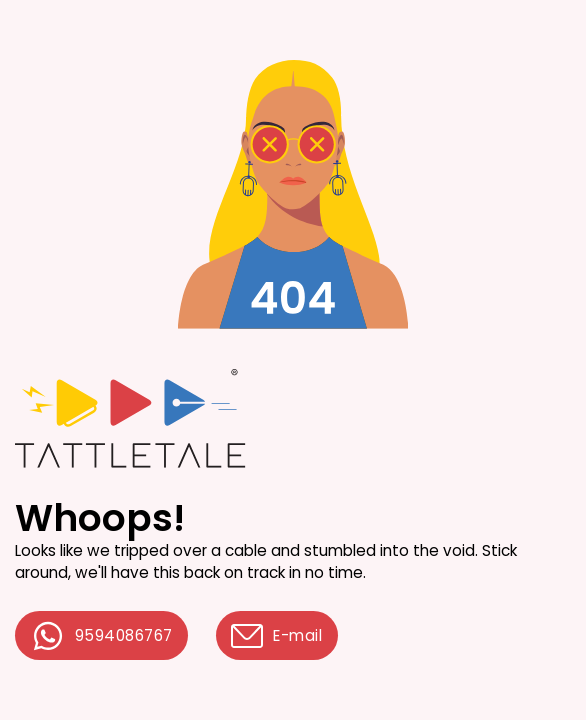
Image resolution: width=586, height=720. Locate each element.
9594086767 (102, 636)
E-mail (276, 636)
